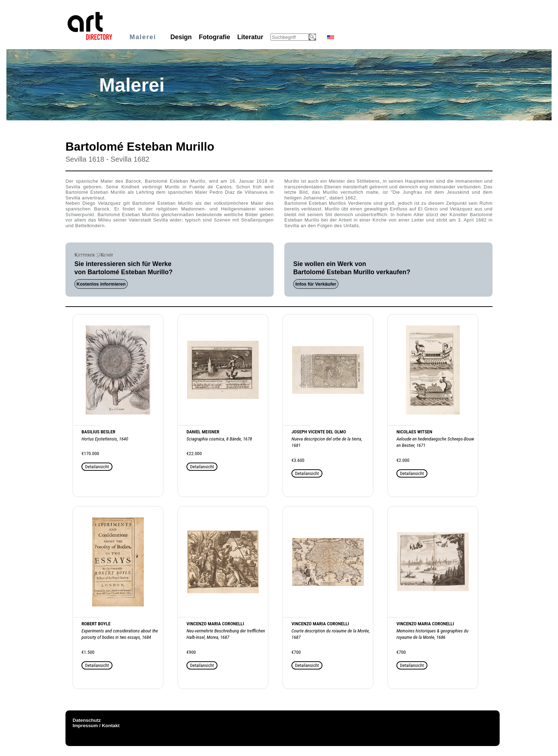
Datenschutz (87, 720)
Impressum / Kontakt (96, 726)
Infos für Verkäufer (316, 284)
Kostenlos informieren (101, 284)
